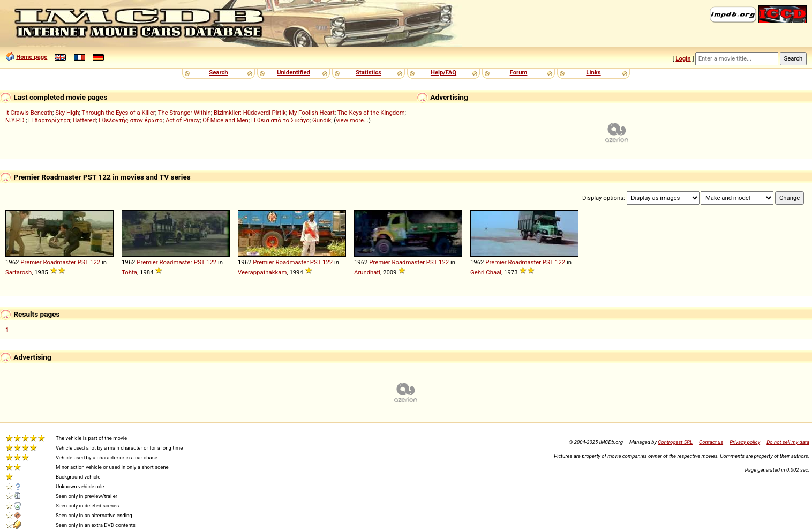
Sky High (67, 113)
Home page (32, 57)
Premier (31, 262)
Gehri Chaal (486, 272)
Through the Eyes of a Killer (118, 113)
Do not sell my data (788, 442)
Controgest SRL (675, 442)
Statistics (369, 72)
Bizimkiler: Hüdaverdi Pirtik (250, 113)
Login (683, 58)
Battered (84, 120)
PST (83, 262)
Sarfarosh (18, 272)
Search (218, 72)
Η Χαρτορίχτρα (49, 120)
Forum (519, 72)
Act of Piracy (183, 120)
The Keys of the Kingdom (371, 113)
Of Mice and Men (225, 120)
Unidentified (294, 72)
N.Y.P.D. (16, 120)
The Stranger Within (185, 113)
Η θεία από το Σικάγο (280, 120)
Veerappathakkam (262, 272)
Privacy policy (745, 442)
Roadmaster (60, 262)
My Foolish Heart (312, 113)
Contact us (711, 442)
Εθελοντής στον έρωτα (130, 120)
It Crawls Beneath (29, 113)
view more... (352, 120)
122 (95, 262)
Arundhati (367, 272)
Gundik (322, 120)
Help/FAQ (443, 72)
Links (593, 72)
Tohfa (129, 272)
